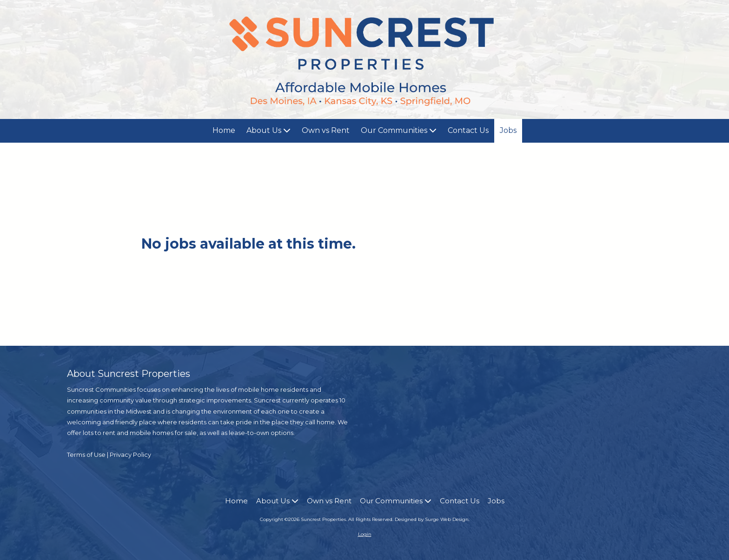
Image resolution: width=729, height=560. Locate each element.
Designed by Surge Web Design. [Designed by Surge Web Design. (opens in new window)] (432, 519)
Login (365, 534)
